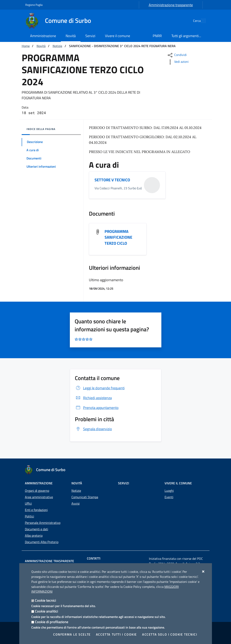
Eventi (169, 497)
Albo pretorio (34, 535)
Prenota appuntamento (97, 408)
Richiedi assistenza (93, 398)
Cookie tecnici (45, 600)
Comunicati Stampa (85, 497)
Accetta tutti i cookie (116, 634)
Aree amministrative (39, 497)
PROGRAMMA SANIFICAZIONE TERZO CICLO (118, 238)
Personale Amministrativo (43, 523)
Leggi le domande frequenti (100, 388)
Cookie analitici (46, 611)
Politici (30, 516)
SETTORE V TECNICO (112, 180)
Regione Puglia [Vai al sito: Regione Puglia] (34, 5)
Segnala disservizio (93, 430)
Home (26, 46)
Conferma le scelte (72, 634)
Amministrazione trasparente (171, 5)
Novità (41, 46)
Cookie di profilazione (52, 622)
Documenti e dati (37, 529)
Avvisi (76, 503)
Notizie (57, 46)
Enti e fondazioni (36, 510)
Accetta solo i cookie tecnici (170, 634)
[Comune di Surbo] (61, 21)
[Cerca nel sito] (201, 21)
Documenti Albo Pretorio (42, 542)
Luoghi (169, 491)
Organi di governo (37, 491)
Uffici (28, 503)
